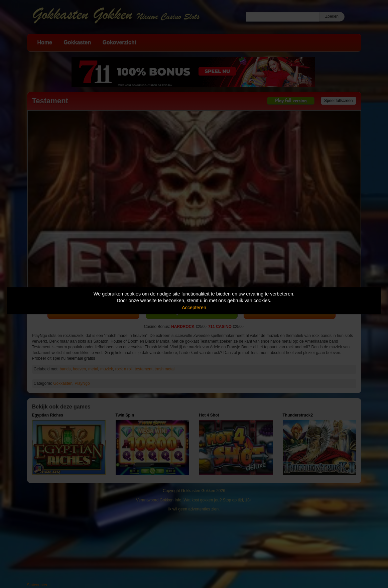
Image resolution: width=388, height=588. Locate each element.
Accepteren (194, 308)
